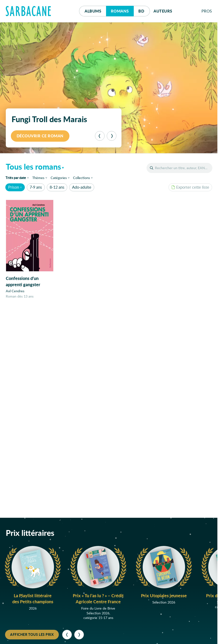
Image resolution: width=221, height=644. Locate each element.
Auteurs (163, 11)
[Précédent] (100, 136)
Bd (144, 10)
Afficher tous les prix (32, 634)
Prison (14, 187)
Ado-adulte (82, 187)
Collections (81, 178)
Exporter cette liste (190, 187)
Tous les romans (33, 166)
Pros (207, 11)
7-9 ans (36, 187)
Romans (120, 11)
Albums (93, 11)
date (18, 177)
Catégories (59, 178)
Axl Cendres (15, 291)
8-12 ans (57, 187)
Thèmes (38, 178)
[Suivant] (112, 136)
